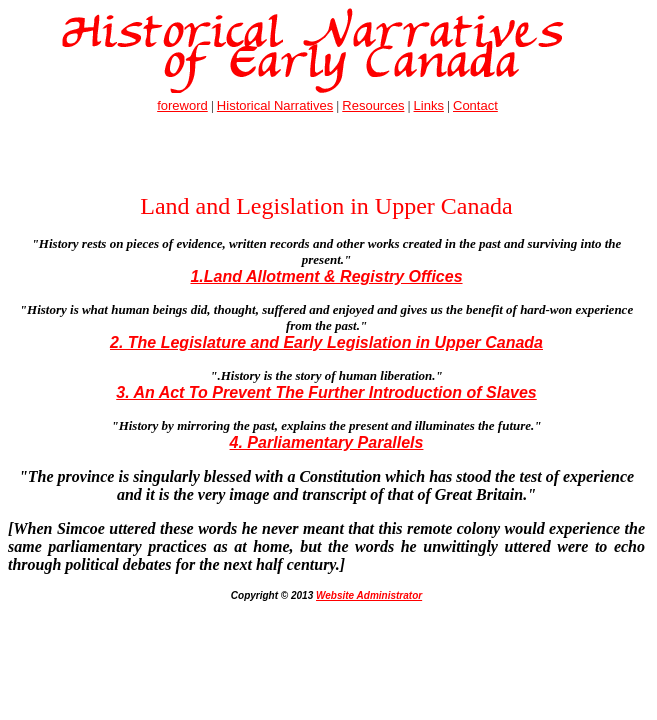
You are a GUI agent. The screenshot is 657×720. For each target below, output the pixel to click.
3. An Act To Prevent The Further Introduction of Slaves (326, 392)
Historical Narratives (275, 105)
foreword (182, 105)
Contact (475, 105)
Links (429, 105)
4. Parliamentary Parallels (327, 442)
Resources (373, 105)
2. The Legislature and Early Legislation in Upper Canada (326, 342)
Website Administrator (369, 595)
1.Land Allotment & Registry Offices (326, 276)
